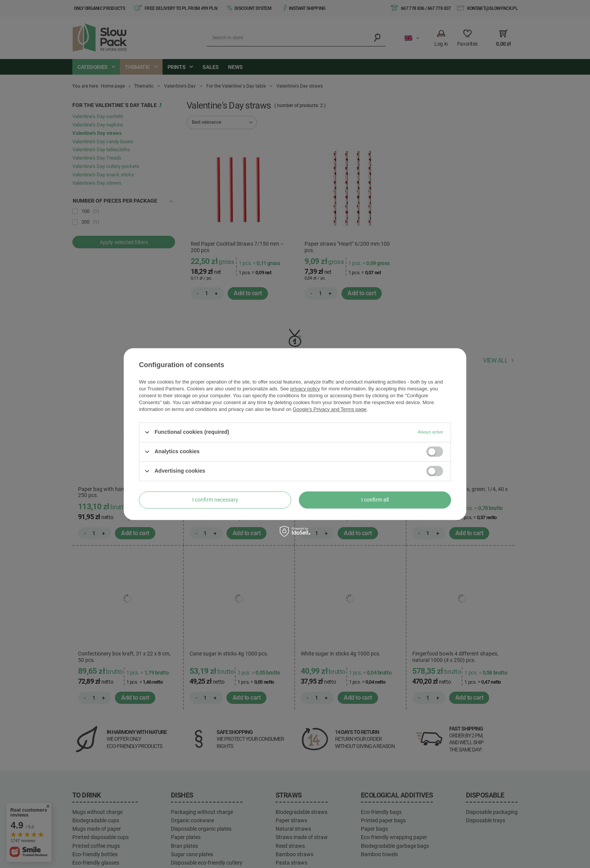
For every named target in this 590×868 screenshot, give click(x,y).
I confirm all (375, 500)
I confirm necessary (215, 500)
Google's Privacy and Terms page (330, 409)
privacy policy (305, 389)
